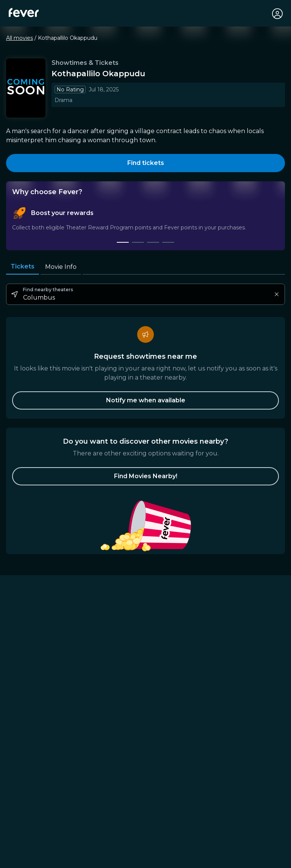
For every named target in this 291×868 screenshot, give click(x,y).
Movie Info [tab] (61, 268)
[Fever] (24, 13)
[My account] (277, 14)
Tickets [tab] (23, 267)
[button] (145, 477)
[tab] (123, 243)
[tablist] (145, 226)
